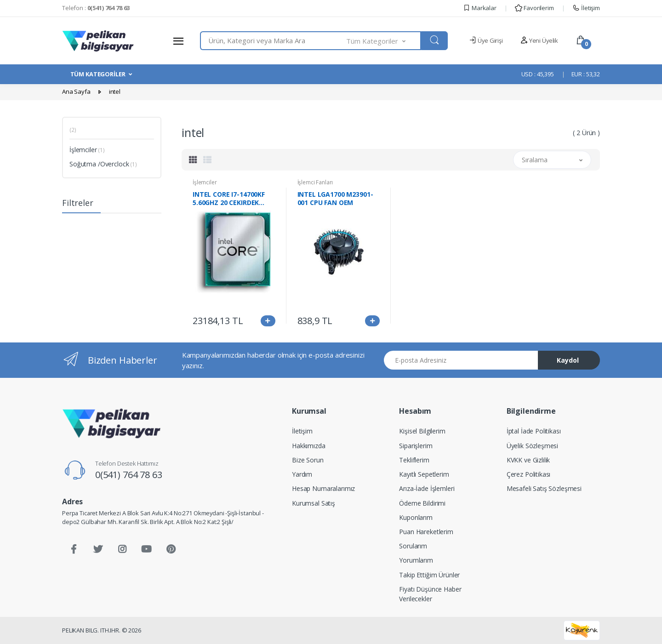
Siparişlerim (416, 446)
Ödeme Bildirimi (422, 503)
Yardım (302, 474)
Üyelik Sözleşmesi (533, 446)
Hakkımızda (309, 446)
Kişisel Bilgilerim (422, 431)
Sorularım (413, 546)
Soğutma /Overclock (103, 164)
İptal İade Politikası (534, 431)
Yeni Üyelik (539, 40)
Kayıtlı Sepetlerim (424, 474)
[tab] (193, 160)
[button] (384, 41)
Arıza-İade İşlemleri (427, 488)
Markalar (480, 8)
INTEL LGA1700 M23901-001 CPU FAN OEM (335, 199)
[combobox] (273, 41)
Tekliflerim (414, 460)
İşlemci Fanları (315, 182)
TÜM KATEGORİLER (98, 74)
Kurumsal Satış (314, 503)
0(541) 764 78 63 (129, 475)
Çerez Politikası (529, 474)
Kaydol (568, 360)
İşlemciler (87, 150)
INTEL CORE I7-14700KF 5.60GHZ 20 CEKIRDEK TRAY (229, 199)
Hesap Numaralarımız (323, 488)
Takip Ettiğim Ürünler (429, 575)
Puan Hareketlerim (426, 532)
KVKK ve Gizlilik (528, 460)
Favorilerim (534, 8)
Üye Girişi (486, 40)
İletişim (586, 8)
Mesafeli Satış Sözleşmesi (544, 488)
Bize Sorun (308, 460)
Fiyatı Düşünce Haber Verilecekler (430, 594)
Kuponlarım (416, 517)
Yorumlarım (416, 560)
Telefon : (96, 8)
